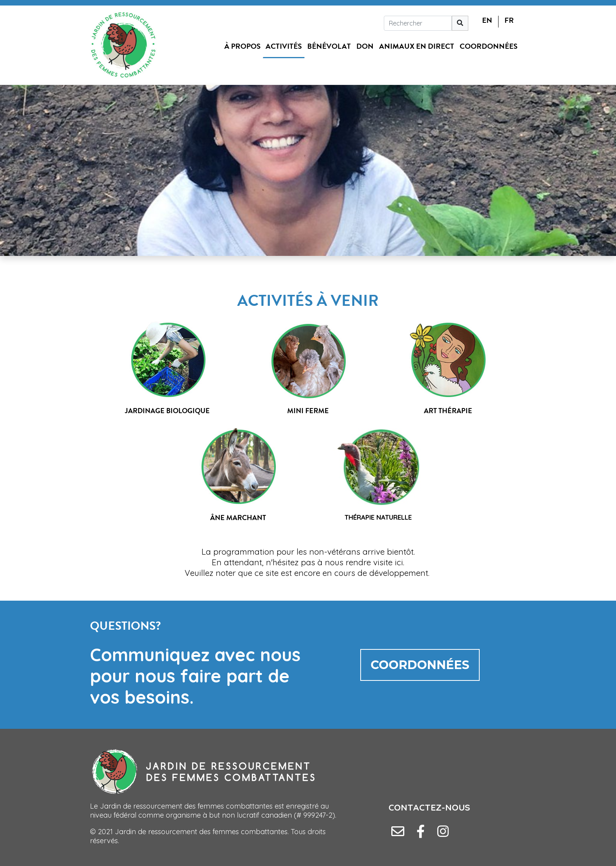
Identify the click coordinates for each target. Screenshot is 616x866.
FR (509, 20)
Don (365, 46)
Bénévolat (329, 46)
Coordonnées (489, 46)
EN (487, 20)
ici (399, 562)
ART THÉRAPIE (448, 411)
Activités (284, 46)
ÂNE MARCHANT (238, 518)
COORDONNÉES (420, 665)
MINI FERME (308, 411)
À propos (242, 46)
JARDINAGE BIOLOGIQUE (167, 411)
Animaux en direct (417, 46)
